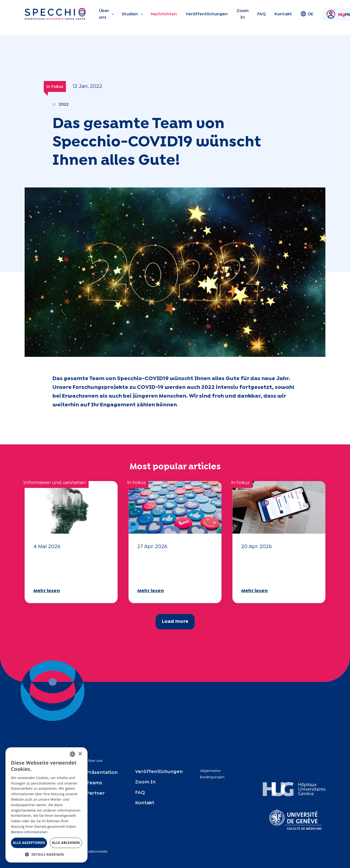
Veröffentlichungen (207, 14)
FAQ (262, 14)
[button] (46, 854)
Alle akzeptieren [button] (29, 843)
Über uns (104, 14)
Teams (94, 783)
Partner (96, 793)
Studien (130, 14)
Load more (175, 622)
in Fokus (55, 87)
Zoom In (243, 14)
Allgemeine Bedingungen (212, 774)
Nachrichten (164, 14)
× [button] (80, 754)
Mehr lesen (47, 591)
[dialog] (46, 805)
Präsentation (102, 773)
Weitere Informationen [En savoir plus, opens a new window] (29, 832)
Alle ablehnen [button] (66, 843)
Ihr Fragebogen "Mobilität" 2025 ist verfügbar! (64, 568)
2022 (64, 104)
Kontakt (283, 14)
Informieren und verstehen (55, 483)
